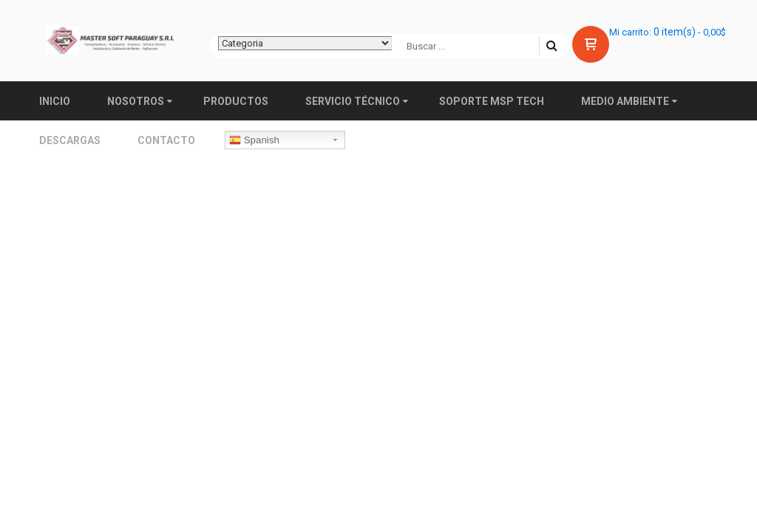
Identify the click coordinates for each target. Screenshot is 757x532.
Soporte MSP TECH (492, 101)
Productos (236, 101)
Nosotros (136, 101)
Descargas (70, 140)
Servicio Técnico (353, 101)
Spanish (254, 140)
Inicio (55, 101)
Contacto (166, 140)
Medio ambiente (625, 101)
